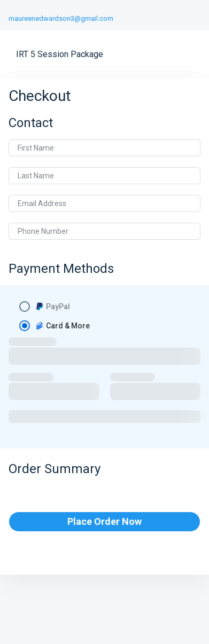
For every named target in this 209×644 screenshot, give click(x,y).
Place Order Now (104, 521)
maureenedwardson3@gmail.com (61, 18)
